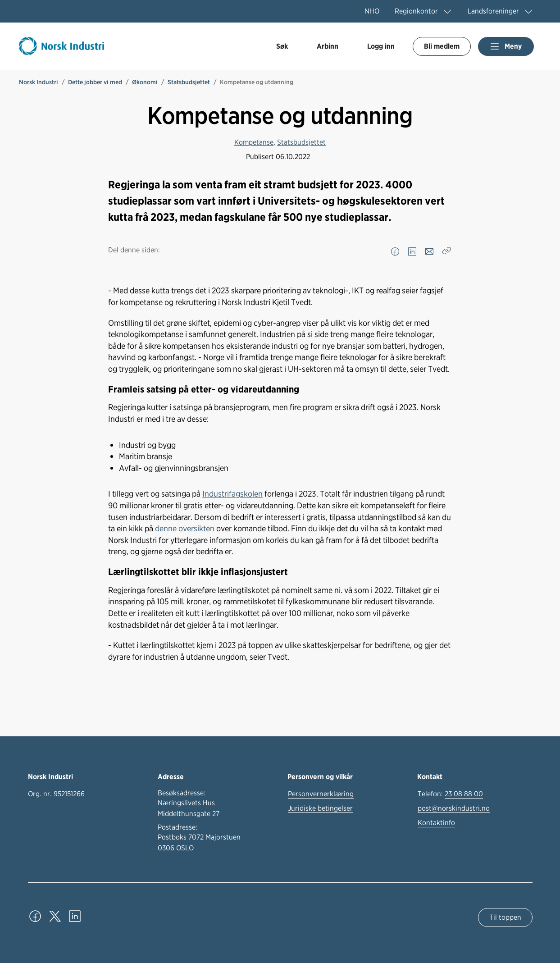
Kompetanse (254, 142)
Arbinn (328, 46)
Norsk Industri (39, 82)
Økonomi (145, 82)
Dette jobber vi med (95, 82)
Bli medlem (442, 46)
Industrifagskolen (232, 493)
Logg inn (381, 46)
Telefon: (450, 794)
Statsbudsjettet (189, 82)
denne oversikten (185, 528)
